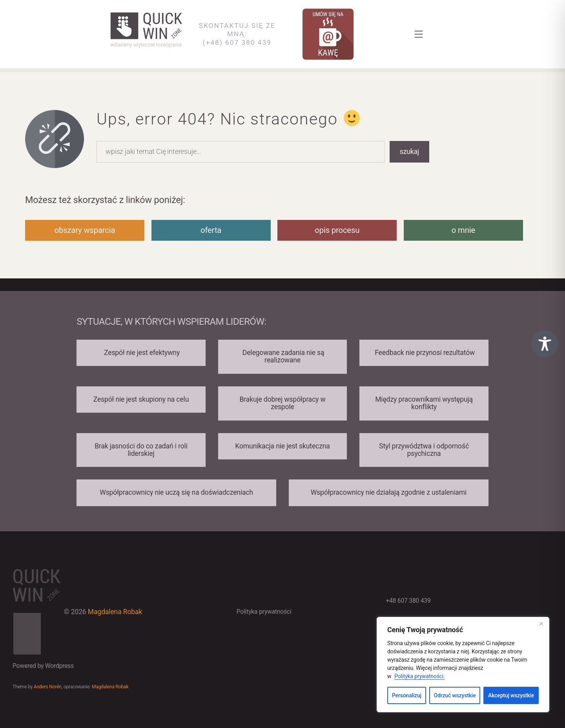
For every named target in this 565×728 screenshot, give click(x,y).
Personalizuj (407, 695)
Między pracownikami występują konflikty (424, 403)
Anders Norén (48, 687)
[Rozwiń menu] (419, 34)
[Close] (541, 624)
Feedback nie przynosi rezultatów (424, 353)
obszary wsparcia (85, 230)
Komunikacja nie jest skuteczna (282, 446)
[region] (463, 665)
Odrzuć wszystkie (455, 695)
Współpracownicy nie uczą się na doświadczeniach (176, 492)
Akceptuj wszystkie (511, 695)
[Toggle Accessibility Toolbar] (545, 344)
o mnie (463, 230)
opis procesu (337, 230)
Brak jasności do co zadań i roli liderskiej (141, 450)
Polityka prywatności (264, 612)
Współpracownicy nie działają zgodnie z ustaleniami (389, 492)
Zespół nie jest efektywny (141, 353)
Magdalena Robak (115, 612)
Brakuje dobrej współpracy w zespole (283, 403)
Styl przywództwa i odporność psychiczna (424, 450)
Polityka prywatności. (420, 676)
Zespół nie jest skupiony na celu (141, 399)
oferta (211, 230)
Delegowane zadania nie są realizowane (283, 356)
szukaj (409, 152)
